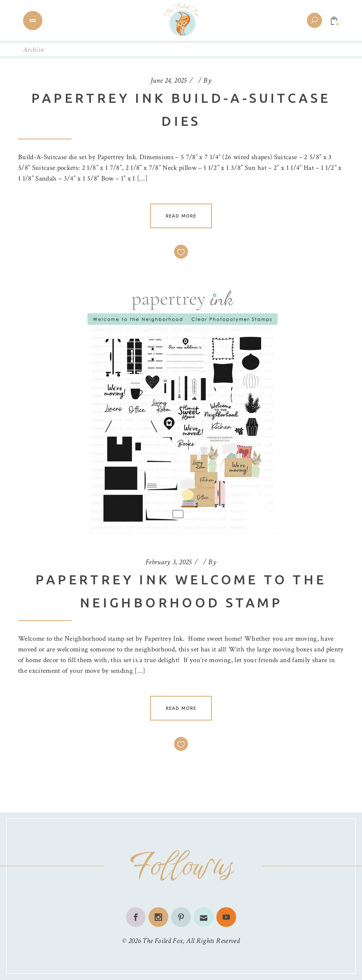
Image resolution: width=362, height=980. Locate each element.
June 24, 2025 (169, 80)
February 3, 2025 (169, 562)
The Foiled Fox (162, 941)
